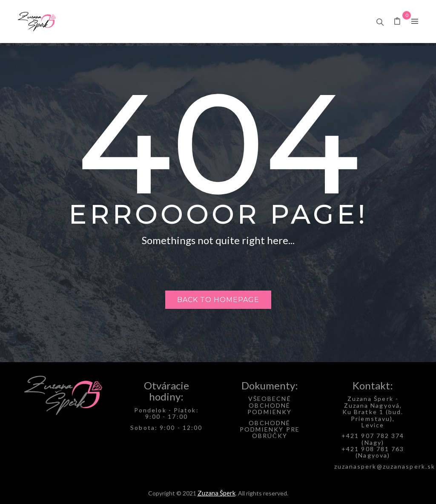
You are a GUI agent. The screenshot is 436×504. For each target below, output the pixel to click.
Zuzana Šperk (217, 493)
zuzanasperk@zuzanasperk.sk (385, 466)
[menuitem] (103, 22)
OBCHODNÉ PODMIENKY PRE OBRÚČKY (270, 429)
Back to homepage (218, 300)
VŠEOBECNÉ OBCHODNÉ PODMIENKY (270, 405)
